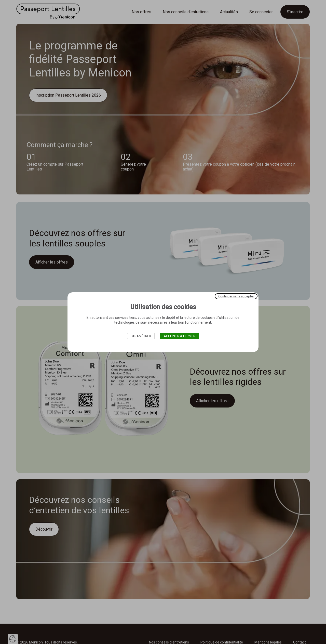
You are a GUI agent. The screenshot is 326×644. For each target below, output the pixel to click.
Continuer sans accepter (236, 296)
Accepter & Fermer (180, 336)
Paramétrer (141, 336)
